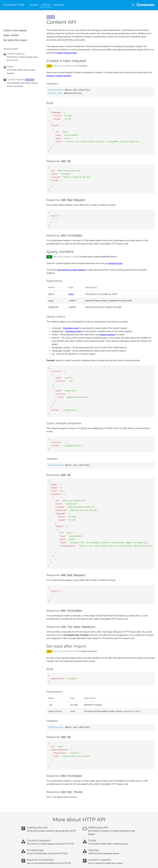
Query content (11, 35)
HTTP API (46, 5)
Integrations (59, 5)
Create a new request (15, 30)
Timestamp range (70, 328)
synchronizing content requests (71, 270)
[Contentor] (146, 5)
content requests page (66, 53)
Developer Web (14, 5)
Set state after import (15, 40)
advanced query (115, 263)
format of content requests (59, 76)
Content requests (107, 335)
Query (71, 294)
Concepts (34, 5)
